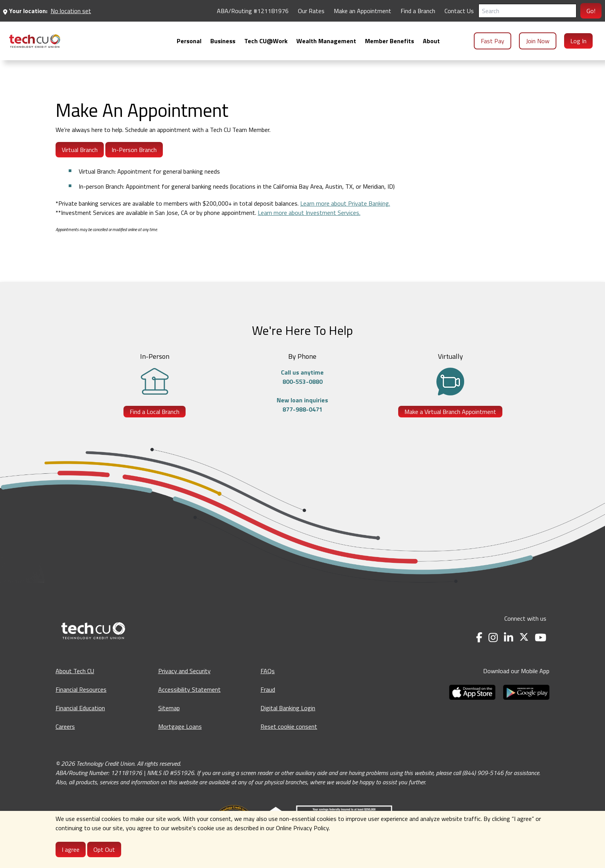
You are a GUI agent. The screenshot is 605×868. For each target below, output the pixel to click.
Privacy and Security (184, 671)
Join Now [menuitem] (538, 41)
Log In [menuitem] (578, 41)
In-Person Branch (134, 150)
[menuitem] (35, 41)
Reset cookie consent (289, 726)
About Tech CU (75, 671)
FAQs (268, 671)
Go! (591, 11)
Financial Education (80, 708)
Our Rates (311, 11)
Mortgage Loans (180, 726)
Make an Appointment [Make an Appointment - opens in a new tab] (362, 11)
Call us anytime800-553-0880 (302, 377)
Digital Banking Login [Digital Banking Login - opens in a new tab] (288, 708)
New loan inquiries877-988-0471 (302, 405)
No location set (71, 11)
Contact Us (459, 11)
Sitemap (169, 708)
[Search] (527, 11)
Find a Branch (418, 11)
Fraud (268, 689)
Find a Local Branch (155, 412)
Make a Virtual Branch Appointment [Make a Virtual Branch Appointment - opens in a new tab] (450, 412)
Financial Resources (81, 689)
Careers (65, 726)
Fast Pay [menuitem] (493, 41)
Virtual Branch (80, 150)
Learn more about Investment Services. (309, 213)
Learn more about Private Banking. (345, 203)
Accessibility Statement (189, 689)
